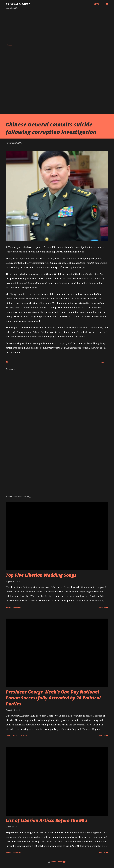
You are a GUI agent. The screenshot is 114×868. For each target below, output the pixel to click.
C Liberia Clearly (18, 4)
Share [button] (103, 362)
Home (9, 45)
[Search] (97, 4)
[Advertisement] (57, 27)
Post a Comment (20, 736)
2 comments (18, 607)
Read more (104, 607)
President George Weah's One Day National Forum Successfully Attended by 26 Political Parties (53, 698)
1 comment (18, 852)
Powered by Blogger (57, 862)
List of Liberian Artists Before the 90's (47, 820)
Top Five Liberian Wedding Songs (41, 575)
